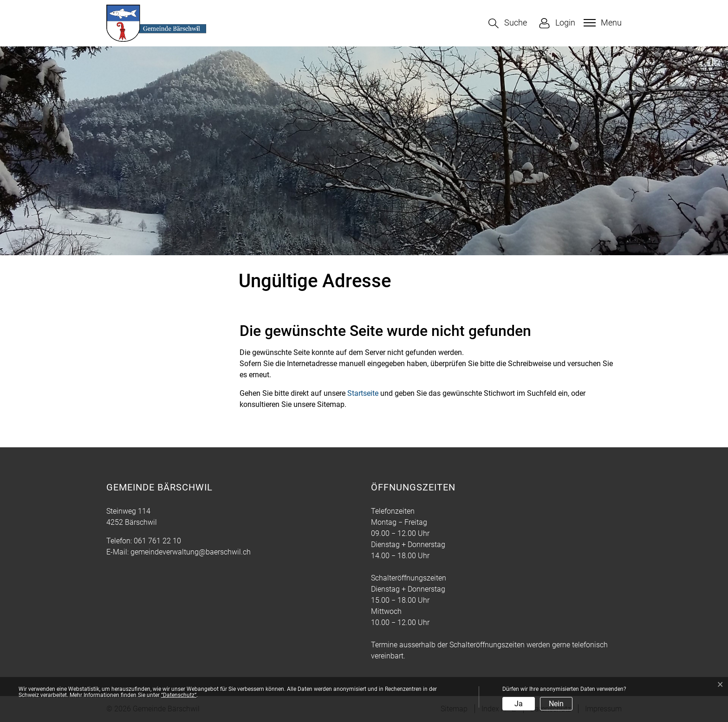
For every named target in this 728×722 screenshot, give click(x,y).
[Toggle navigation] (601, 23)
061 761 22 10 (157, 541)
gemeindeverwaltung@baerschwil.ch (191, 552)
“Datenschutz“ (179, 695)
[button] (508, 23)
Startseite (363, 393)
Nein (556, 704)
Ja (519, 704)
